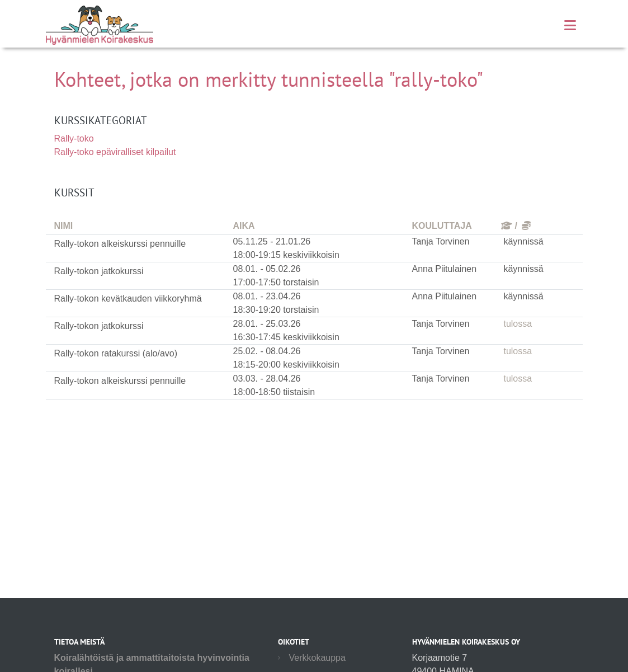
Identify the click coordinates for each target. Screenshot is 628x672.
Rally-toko (74, 138)
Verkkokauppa (317, 658)
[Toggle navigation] (570, 25)
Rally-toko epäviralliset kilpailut (115, 152)
